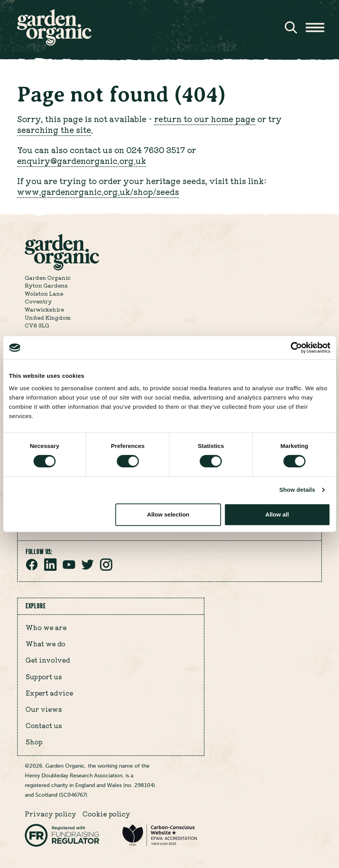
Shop (34, 742)
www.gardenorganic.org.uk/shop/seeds (98, 191)
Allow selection (168, 514)
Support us (44, 677)
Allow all (277, 514)
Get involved (48, 660)
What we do (46, 644)
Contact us (44, 725)
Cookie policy (106, 814)
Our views (44, 709)
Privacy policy (51, 814)
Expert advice (49, 693)
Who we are (46, 627)
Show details (297, 490)
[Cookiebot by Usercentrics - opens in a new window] (296, 348)
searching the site (54, 129)
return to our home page (205, 119)
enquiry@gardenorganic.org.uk (82, 160)
